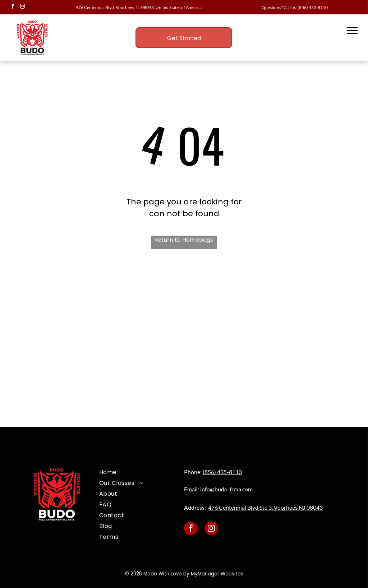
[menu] (352, 31)
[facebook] (13, 7)
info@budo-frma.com (226, 489)
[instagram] (22, 7)
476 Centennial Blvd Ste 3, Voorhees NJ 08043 (265, 507)
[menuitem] (137, 472)
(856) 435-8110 (313, 7)
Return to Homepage (184, 240)
